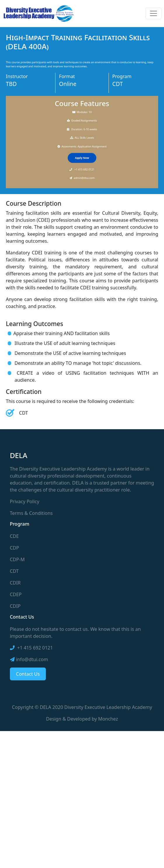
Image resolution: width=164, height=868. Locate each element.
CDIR (15, 583)
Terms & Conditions (31, 513)
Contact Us (28, 674)
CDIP (15, 606)
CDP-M (17, 559)
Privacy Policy (25, 501)
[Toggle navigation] (153, 13)
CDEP (16, 594)
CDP (14, 548)
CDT (14, 571)
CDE (14, 536)
